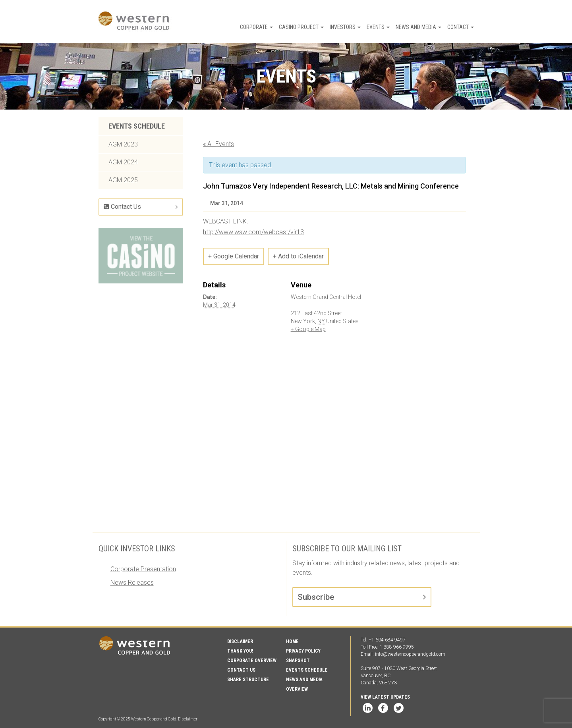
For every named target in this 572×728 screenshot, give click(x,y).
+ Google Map (308, 329)
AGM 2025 (123, 180)
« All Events (218, 144)
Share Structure (248, 680)
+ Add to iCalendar (298, 256)
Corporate (256, 27)
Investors (345, 27)
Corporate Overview (252, 661)
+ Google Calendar (234, 256)
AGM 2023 (123, 144)
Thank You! (240, 651)
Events (378, 27)
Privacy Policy (303, 651)
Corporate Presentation (143, 569)
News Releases (132, 583)
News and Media (418, 27)
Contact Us (122, 207)
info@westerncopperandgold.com (410, 654)
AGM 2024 (123, 162)
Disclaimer (240, 641)
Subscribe (316, 597)
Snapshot (298, 661)
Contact (461, 27)
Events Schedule (137, 126)
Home (292, 641)
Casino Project (301, 27)
